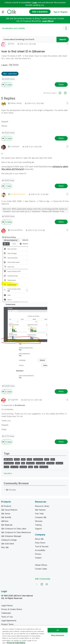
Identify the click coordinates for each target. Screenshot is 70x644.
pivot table (40, 463)
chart (47, 459)
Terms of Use (7, 617)
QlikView (5, 521)
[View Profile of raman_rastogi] (16, 103)
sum (36, 467)
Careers (38, 558)
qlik (23, 463)
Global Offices (41, 565)
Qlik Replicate (7, 525)
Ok (58, 630)
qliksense (30, 463)
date (23, 459)
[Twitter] (37, 584)
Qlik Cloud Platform (9, 510)
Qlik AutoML (6, 517)
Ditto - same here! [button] (10, 74)
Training (38, 525)
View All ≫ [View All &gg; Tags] (8, 473)
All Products (6, 506)
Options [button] (66, 28)
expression (38, 459)
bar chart (14, 467)
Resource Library (42, 506)
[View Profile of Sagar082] (14, 400)
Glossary (39, 521)
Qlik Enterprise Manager (11, 536)
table (17, 463)
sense (17, 459)
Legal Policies (7, 605)
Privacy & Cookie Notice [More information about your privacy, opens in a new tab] (16, 643)
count (6, 467)
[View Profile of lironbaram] (15, 147)
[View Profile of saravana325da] (17, 230)
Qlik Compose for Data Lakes (14, 529)
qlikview (59, 463)
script (29, 459)
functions (50, 463)
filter (53, 459)
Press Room (40, 543)
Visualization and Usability (14, 28)
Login (35, 2)
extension (44, 467)
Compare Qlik (41, 517)
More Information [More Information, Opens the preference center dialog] (58, 635)
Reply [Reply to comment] (61, 138)
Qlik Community (43, 579)
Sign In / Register (61, 12)
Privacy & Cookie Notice (12, 609)
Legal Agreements (9, 621)
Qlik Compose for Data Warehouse (16, 532)
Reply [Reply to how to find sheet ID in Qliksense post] (61, 84)
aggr (31, 467)
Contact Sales (41, 569)
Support (38, 529)
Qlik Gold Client (8, 544)
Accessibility (40, 550)
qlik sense (8, 459)
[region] (35, 635)
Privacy (38, 554)
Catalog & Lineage (9, 540)
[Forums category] (5, 490)
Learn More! (48, 21)
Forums (12, 490)
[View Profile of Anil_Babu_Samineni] (18, 194)
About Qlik (39, 539)
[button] (67, 44)
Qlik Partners (40, 510)
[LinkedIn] (42, 584)
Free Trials (39, 514)
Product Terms (7, 624)
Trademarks (6, 613)
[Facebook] (47, 584)
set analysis (9, 463)
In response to (13, 405)
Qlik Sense (14, 65)
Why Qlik (5, 547)
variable (23, 467)
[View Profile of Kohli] (12, 44)
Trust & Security (42, 546)
